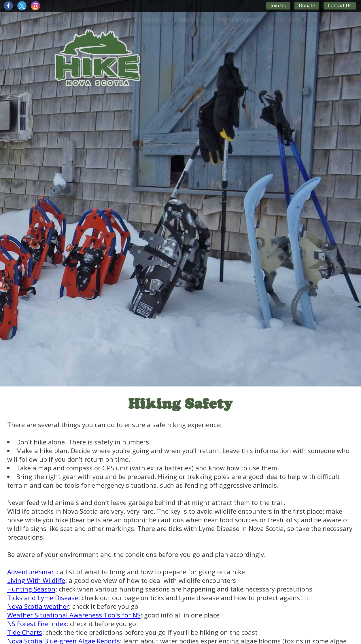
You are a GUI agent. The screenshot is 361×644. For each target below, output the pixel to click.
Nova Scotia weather (38, 606)
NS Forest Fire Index (37, 624)
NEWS (192, 20)
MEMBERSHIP (240, 20)
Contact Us (340, 5)
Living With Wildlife (36, 580)
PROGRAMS (103, 20)
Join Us (278, 5)
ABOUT (57, 20)
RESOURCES (296, 20)
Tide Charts (25, 632)
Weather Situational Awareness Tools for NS (74, 615)
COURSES (151, 20)
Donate (307, 5)
